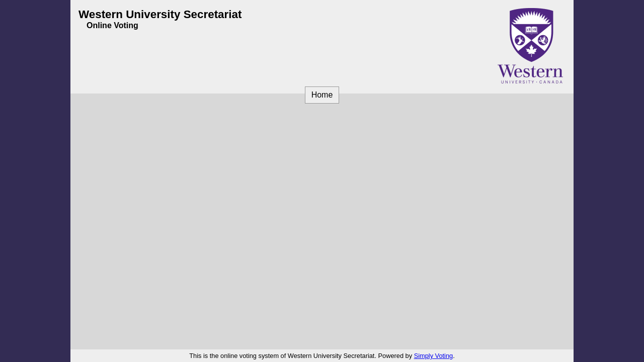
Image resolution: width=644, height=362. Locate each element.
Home (322, 95)
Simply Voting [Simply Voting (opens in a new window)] (434, 356)
